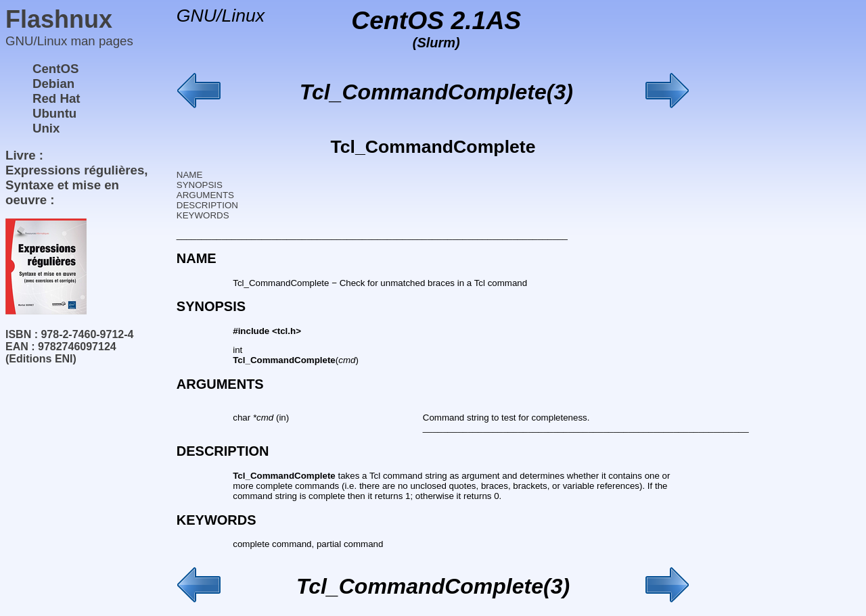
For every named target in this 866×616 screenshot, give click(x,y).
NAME (190, 175)
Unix (46, 128)
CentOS (55, 69)
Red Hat (56, 98)
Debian (53, 84)
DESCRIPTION (207, 205)
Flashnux (59, 19)
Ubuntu (54, 113)
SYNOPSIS (200, 185)
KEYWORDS (203, 215)
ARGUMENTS (205, 195)
